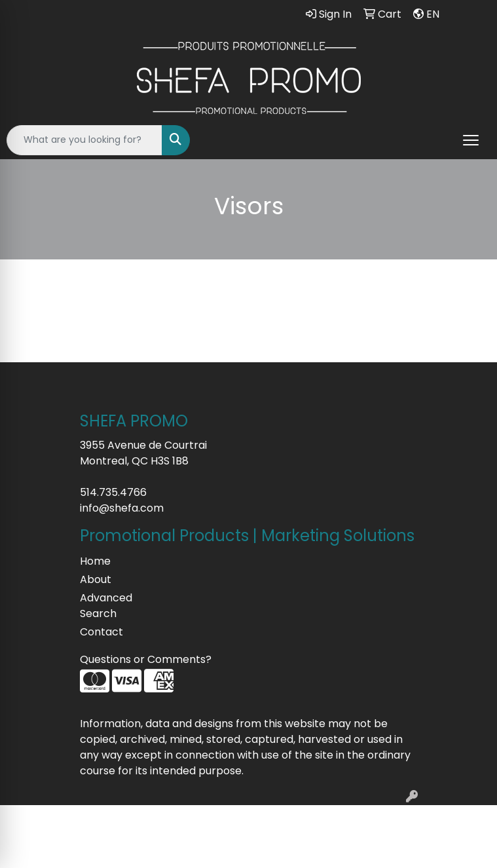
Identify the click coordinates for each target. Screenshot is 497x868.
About (96, 579)
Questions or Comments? (146, 659)
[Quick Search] (84, 140)
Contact (101, 632)
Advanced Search (106, 606)
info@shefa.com (122, 508)
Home (95, 561)
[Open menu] (471, 140)
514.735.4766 (113, 492)
